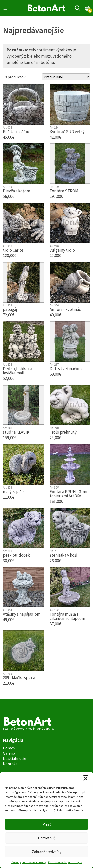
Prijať (47, 824)
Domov (9, 748)
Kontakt (10, 764)
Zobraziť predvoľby (47, 852)
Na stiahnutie (15, 758)
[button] (86, 778)
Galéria (9, 753)
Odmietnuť (46, 838)
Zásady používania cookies (29, 862)
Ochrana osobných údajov (65, 862)
